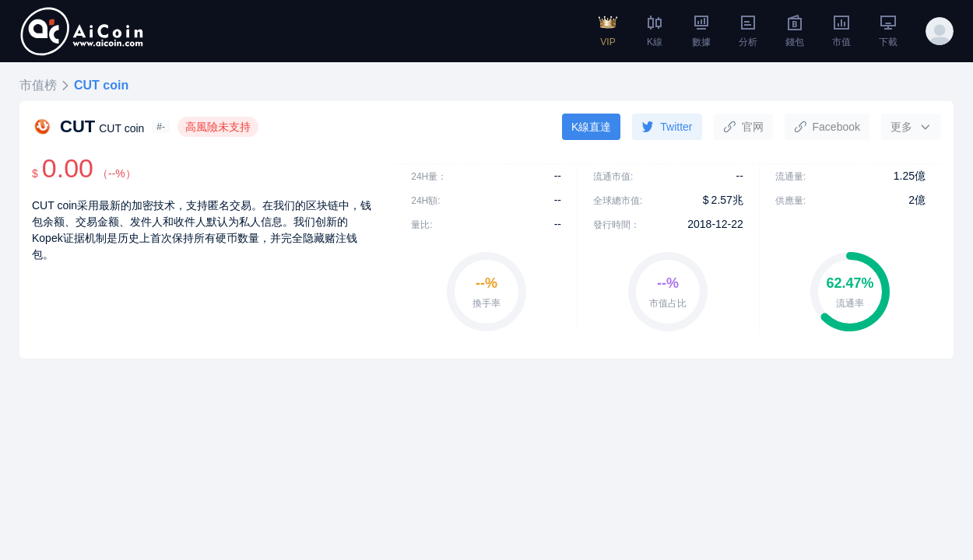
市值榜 (38, 85)
